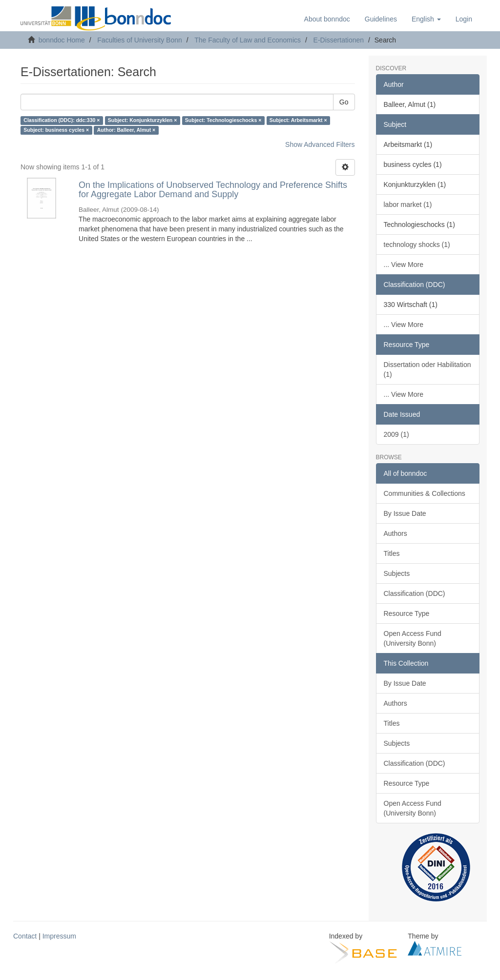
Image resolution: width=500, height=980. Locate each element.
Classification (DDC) (415, 593)
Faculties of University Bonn (140, 40)
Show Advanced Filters (320, 144)
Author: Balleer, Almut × (126, 130)
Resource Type (407, 613)
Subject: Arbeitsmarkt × (298, 121)
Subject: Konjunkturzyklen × (142, 121)
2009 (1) (396, 434)
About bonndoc (327, 19)
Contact (25, 936)
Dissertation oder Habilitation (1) (427, 369)
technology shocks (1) (417, 245)
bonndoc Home (62, 40)
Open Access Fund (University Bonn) (413, 638)
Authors (396, 533)
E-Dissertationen (339, 40)
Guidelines (381, 19)
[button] (426, 19)
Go (344, 102)
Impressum (59, 936)
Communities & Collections (425, 493)
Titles (392, 553)
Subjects (397, 573)
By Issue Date (405, 513)
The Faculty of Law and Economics (248, 40)
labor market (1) (408, 204)
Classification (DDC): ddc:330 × (62, 121)
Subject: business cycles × (56, 130)
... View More (404, 265)
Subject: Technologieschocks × (223, 121)
